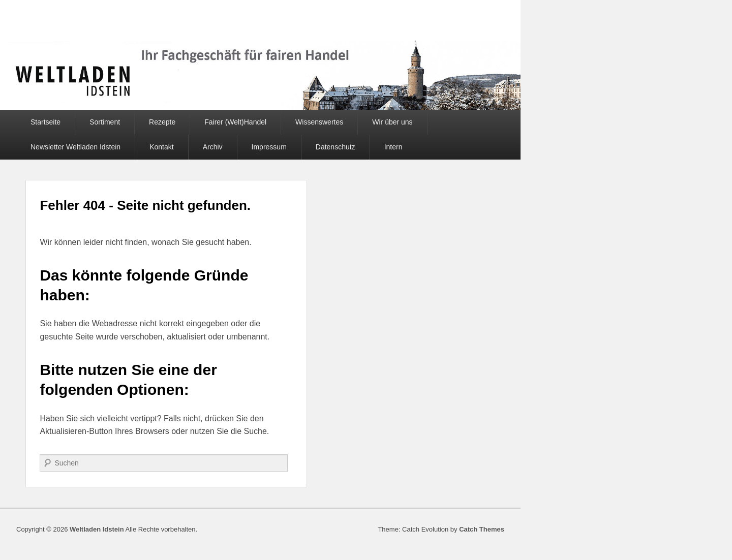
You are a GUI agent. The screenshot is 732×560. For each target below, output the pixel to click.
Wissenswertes (319, 122)
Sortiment (105, 122)
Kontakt (161, 147)
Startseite (45, 122)
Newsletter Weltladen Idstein (75, 147)
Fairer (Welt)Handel (235, 122)
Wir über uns (392, 122)
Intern (393, 147)
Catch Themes (482, 529)
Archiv (213, 147)
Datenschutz (335, 147)
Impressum (269, 147)
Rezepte (162, 122)
